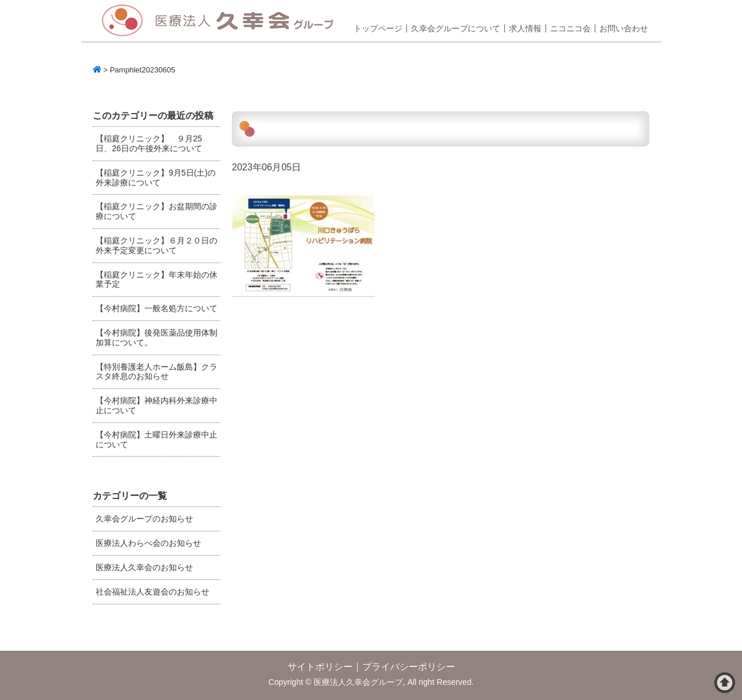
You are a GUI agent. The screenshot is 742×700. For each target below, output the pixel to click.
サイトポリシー (320, 667)
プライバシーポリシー (409, 667)
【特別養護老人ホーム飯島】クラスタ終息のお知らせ (157, 372)
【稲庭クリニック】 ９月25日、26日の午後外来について (149, 143)
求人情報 (525, 28)
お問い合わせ (624, 28)
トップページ (378, 28)
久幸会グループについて (456, 28)
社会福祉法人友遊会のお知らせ (152, 592)
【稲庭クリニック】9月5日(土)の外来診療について (156, 178)
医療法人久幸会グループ (222, 21)
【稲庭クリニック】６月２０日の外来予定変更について (157, 245)
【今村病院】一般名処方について (157, 308)
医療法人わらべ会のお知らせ (148, 543)
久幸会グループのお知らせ (144, 519)
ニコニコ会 (570, 28)
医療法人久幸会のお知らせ (144, 567)
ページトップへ (725, 683)
